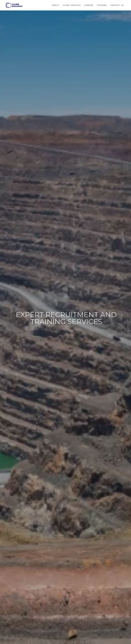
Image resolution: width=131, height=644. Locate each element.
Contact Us (117, 5)
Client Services (72, 5)
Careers (89, 5)
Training (102, 5)
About (56, 5)
